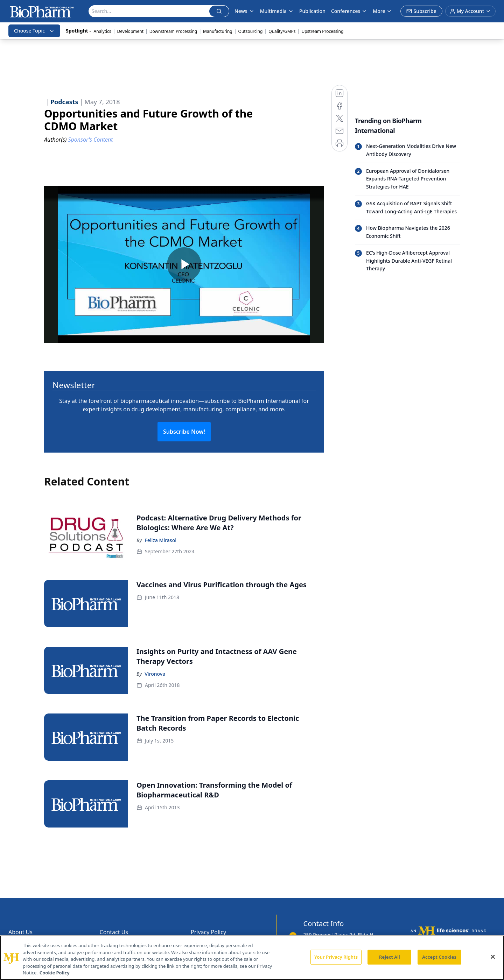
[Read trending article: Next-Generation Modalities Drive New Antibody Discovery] (407, 150)
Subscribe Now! (184, 432)
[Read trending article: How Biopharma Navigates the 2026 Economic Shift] (407, 232)
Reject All (390, 957)
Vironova (155, 674)
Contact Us (114, 932)
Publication (312, 11)
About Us (20, 932)
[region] (252, 958)
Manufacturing (218, 31)
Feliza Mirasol (160, 540)
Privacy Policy (208, 932)
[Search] (149, 11)
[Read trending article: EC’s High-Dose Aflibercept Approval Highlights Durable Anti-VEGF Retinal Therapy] (407, 261)
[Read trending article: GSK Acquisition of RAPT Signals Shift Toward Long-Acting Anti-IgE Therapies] (407, 208)
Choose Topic (34, 31)
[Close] (493, 957)
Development (130, 31)
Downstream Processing (173, 31)
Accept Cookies (439, 957)
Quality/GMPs (282, 31)
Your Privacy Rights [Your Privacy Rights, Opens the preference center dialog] (336, 957)
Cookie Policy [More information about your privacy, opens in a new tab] (55, 973)
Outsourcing (251, 31)
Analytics (103, 31)
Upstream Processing (322, 31)
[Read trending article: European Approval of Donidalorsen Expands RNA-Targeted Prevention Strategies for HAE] (407, 179)
